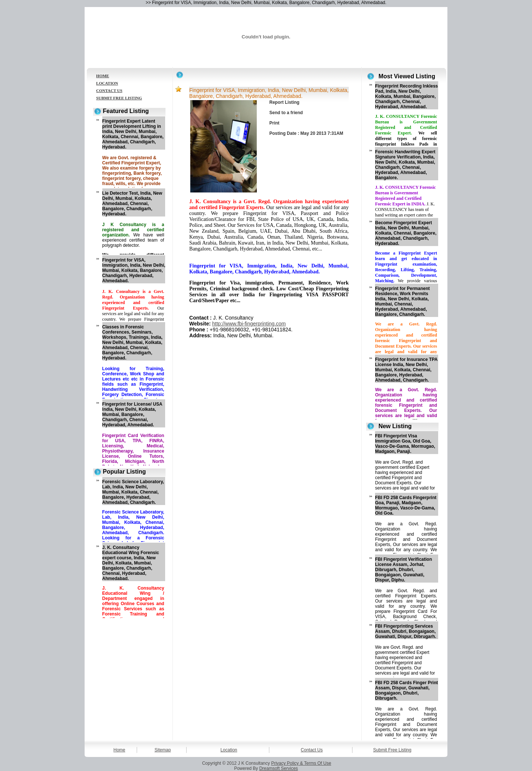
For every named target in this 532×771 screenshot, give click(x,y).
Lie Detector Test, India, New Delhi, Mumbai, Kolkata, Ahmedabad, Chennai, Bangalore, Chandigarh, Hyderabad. (132, 204)
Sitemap (163, 750)
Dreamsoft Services (279, 768)
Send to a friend (286, 113)
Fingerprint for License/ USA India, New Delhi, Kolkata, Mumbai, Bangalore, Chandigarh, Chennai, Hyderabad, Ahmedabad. (132, 415)
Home (119, 750)
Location (229, 750)
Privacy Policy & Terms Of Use (301, 763)
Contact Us (312, 750)
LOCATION (107, 83)
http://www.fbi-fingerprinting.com (249, 324)
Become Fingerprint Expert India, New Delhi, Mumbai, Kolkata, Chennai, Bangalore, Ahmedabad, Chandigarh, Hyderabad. (406, 233)
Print (274, 123)
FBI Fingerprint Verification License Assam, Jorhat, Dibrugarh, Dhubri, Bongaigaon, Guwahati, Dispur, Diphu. (403, 570)
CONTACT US (109, 91)
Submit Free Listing (392, 750)
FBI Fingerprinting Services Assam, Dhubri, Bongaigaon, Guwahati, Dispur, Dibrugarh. (405, 631)
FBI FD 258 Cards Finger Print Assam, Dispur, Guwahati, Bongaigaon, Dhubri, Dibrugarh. (406, 690)
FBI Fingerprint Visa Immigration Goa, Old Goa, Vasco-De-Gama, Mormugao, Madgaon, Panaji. (405, 444)
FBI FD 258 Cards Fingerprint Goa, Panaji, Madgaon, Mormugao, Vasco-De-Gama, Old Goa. (406, 505)
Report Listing (284, 102)
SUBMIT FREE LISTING (119, 98)
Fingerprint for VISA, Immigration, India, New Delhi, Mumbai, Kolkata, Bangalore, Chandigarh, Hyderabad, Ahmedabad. (134, 270)
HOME (103, 76)
